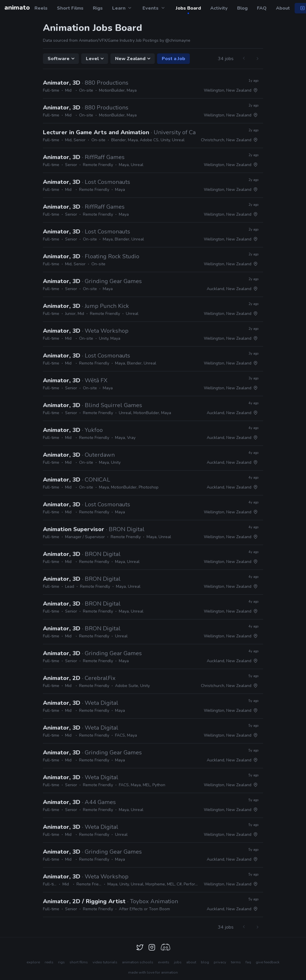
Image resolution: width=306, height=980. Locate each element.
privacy (220, 962)
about (191, 962)
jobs (178, 962)
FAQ (262, 8)
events (164, 962)
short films (79, 962)
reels (49, 962)
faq (248, 962)
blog (205, 962)
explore (33, 962)
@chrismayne (178, 40)
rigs (61, 962)
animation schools (138, 962)
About (283, 8)
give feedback (268, 962)
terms (236, 962)
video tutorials (105, 962)
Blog (242, 8)
